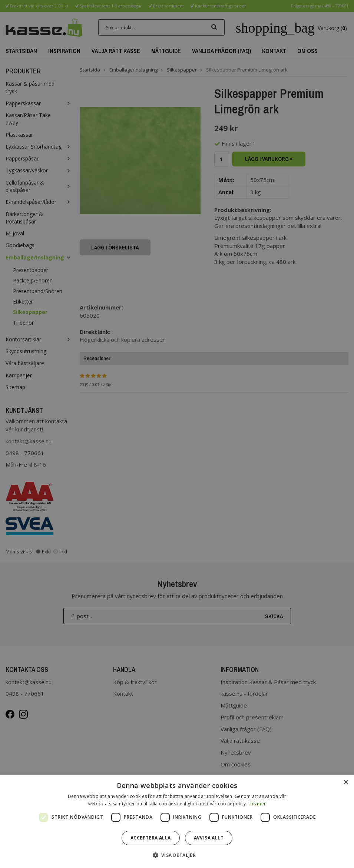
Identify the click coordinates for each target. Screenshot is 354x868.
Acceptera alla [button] (151, 838)
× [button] (346, 783)
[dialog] (177, 821)
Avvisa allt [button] (209, 838)
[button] (177, 855)
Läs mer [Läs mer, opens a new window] (257, 804)
